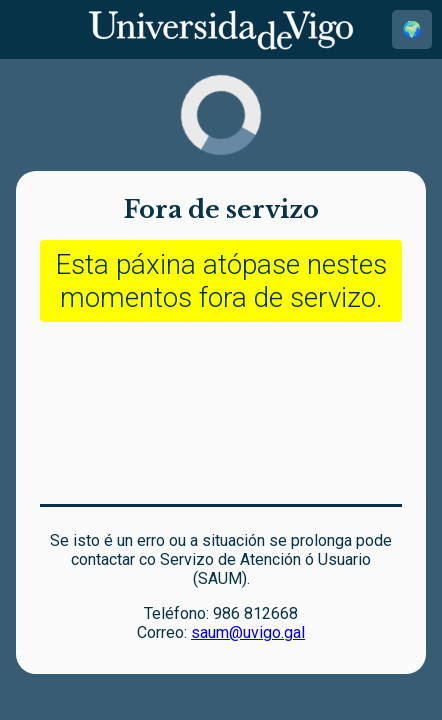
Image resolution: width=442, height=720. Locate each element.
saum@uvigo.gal (248, 632)
